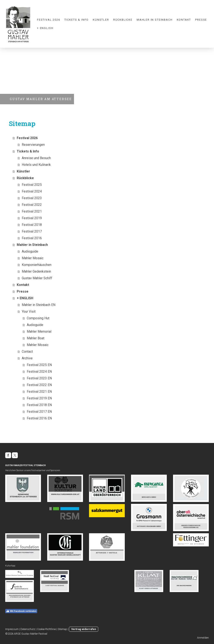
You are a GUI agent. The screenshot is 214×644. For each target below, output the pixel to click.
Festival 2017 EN (39, 412)
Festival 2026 (49, 20)
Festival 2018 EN (39, 405)
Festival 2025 (32, 185)
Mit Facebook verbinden (21, 611)
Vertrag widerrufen (84, 629)
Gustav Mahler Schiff (37, 278)
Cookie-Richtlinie (46, 629)
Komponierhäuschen (37, 265)
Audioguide (30, 251)
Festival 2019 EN (39, 398)
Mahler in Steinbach (155, 20)
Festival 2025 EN (39, 365)
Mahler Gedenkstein (36, 271)
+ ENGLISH (45, 28)
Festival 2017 (32, 231)
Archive (27, 358)
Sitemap (62, 629)
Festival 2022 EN (39, 385)
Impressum (12, 629)
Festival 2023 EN (39, 378)
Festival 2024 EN (39, 372)
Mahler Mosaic (33, 258)
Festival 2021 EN (39, 392)
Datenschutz (28, 629)
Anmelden (203, 638)
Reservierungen (33, 145)
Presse (201, 20)
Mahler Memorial (39, 331)
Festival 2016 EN (39, 418)
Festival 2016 (32, 238)
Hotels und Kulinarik (36, 165)
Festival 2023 (32, 198)
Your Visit (29, 311)
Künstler (101, 20)
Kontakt (184, 20)
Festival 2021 (32, 211)
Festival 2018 (32, 225)
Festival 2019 (32, 218)
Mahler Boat (36, 338)
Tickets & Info (76, 20)
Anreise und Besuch (36, 158)
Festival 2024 (32, 191)
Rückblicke (123, 20)
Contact (27, 352)
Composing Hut (38, 318)
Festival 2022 (32, 205)
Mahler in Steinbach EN (39, 305)
